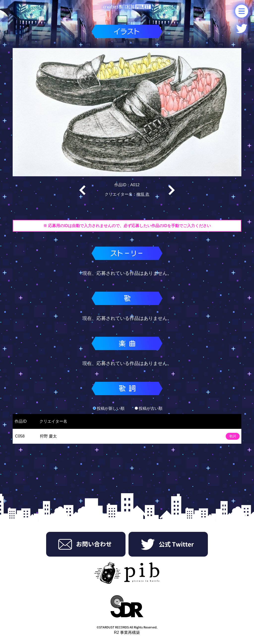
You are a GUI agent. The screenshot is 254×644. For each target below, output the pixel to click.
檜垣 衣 (143, 194)
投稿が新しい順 (109, 408)
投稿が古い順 (149, 408)
